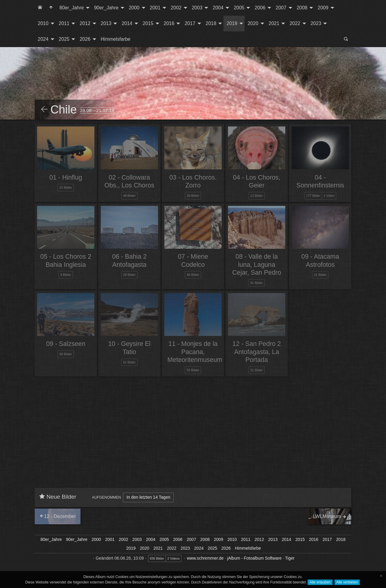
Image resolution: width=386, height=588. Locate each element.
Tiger (290, 558)
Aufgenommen (106, 497)
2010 (43, 23)
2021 (274, 23)
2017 (190, 23)
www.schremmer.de (205, 558)
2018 (211, 23)
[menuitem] (40, 8)
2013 (106, 23)
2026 (85, 39)
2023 (316, 23)
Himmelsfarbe (116, 39)
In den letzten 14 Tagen (148, 497)
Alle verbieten (347, 582)
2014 (127, 23)
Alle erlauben (320, 582)
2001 (155, 8)
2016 (169, 23)
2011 (64, 23)
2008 (302, 8)
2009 (323, 8)
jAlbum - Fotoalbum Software (254, 558)
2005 (239, 8)
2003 (197, 8)
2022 (295, 23)
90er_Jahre (106, 8)
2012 (85, 23)
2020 (253, 23)
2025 (64, 39)
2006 (260, 8)
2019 (232, 23)
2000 (134, 8)
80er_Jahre (72, 8)
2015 (148, 23)
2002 (176, 8)
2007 (281, 8)
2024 (43, 39)
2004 (218, 8)
